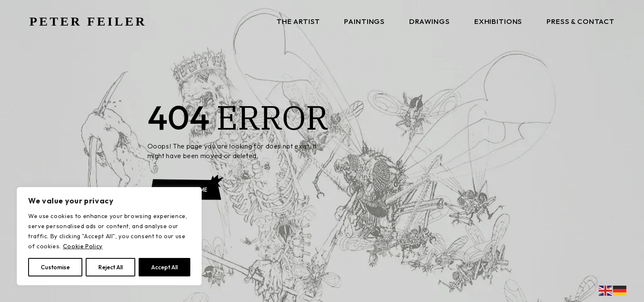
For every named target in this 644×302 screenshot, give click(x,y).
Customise (55, 267)
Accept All (164, 267)
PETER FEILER (88, 21)
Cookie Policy (83, 246)
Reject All (110, 267)
